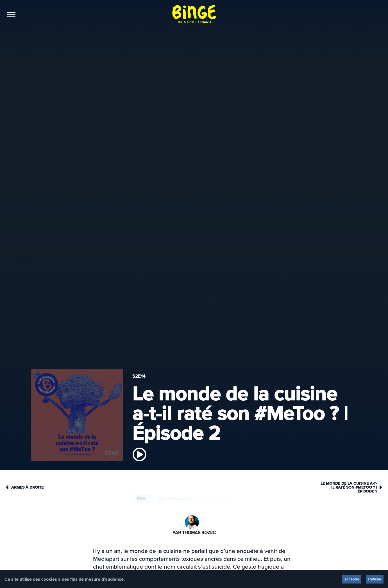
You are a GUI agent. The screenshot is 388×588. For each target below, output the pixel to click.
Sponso (55, 14)
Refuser (375, 579)
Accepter (352, 579)
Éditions (77, 14)
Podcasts (31, 14)
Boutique (102, 14)
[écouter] (139, 454)
